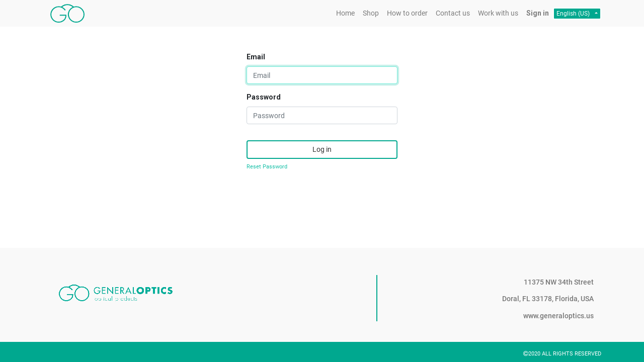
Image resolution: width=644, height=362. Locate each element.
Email (256, 57)
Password (264, 97)
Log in (322, 149)
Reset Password (267, 167)
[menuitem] (345, 13)
